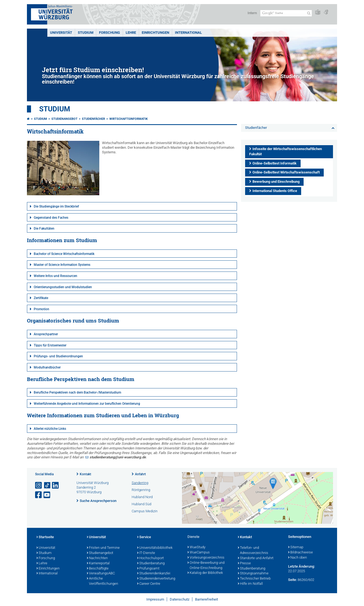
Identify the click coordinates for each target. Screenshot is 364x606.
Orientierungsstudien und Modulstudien (63, 287)
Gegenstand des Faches (51, 218)
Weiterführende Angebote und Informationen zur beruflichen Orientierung (87, 404)
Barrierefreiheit (206, 599)
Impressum (155, 599)
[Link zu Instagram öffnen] (39, 485)
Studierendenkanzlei (154, 574)
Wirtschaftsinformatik (129, 119)
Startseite (45, 537)
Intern (252, 13)
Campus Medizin (145, 511)
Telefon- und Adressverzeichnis (253, 551)
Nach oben (297, 558)
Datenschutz (180, 599)
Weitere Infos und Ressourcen (55, 276)
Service (144, 537)
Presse (244, 564)
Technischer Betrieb (254, 579)
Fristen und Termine (103, 548)
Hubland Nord (142, 497)
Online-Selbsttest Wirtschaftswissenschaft (286, 172)
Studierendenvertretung (156, 579)
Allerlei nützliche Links (50, 429)
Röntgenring (141, 490)
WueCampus (199, 553)
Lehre (131, 33)
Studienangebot (64, 119)
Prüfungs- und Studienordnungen (58, 356)
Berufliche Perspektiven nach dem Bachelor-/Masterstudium (77, 392)
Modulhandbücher (47, 367)
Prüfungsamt (148, 569)
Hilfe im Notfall (250, 584)
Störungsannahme (253, 574)
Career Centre (149, 584)
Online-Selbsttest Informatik (274, 163)
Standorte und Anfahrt (256, 558)
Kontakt (85, 474)
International (188, 33)
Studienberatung (151, 564)
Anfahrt (140, 474)
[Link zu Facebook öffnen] (39, 495)
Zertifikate (41, 298)
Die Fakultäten (44, 229)
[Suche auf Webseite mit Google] (286, 13)
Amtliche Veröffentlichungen (102, 581)
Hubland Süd (141, 504)
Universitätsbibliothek (155, 548)
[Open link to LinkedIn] (56, 485)
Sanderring (140, 483)
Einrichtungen (155, 33)
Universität (61, 33)
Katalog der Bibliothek (205, 573)
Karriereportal (98, 564)
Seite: (292, 580)
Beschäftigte (98, 569)
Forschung (109, 33)
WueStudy (196, 547)
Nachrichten (97, 558)
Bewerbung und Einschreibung (276, 182)
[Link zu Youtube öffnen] (47, 495)
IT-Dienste (146, 553)
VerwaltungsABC (101, 574)
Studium (86, 33)
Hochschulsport (150, 558)
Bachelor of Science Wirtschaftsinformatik (64, 254)
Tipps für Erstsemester (50, 345)
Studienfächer (93, 119)
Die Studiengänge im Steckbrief (56, 206)
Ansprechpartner (46, 334)
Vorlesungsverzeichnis (206, 558)
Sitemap (296, 547)
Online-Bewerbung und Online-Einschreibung (206, 566)
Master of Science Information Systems (62, 265)
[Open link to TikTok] (47, 485)
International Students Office (275, 191)
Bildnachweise (300, 553)
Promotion (41, 309)
